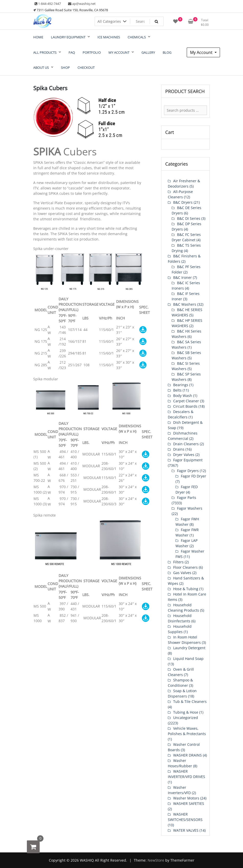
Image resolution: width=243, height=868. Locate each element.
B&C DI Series (189, 218)
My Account (202, 52)
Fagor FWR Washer (187, 532)
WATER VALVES (186, 830)
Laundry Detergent (189, 648)
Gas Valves (182, 573)
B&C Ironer (183, 277)
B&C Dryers (183, 202)
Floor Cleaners (185, 567)
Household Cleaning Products (183, 608)
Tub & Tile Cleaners (190, 701)
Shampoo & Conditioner (180, 683)
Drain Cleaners (186, 444)
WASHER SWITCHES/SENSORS (185, 817)
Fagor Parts (187, 498)
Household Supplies (180, 629)
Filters (178, 562)
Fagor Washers (190, 508)
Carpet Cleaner (186, 401)
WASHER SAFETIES (189, 803)
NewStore (156, 860)
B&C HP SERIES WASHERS (187, 323)
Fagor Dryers (188, 471)
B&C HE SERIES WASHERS (187, 312)
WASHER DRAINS (187, 755)
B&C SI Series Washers (186, 366)
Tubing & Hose (186, 712)
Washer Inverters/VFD (179, 790)
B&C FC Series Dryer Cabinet (186, 237)
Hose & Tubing (186, 589)
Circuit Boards (185, 406)
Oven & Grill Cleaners (181, 672)
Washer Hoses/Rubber (180, 763)
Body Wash (183, 396)
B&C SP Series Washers (186, 377)
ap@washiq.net (82, 4)
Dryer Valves (184, 455)
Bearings (181, 385)
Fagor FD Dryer (194, 476)
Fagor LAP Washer (186, 543)
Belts (177, 390)
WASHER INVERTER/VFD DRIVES (186, 774)
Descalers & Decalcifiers (181, 414)
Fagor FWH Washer (187, 522)
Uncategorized (186, 718)
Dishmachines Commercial (183, 436)
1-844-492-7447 (48, 4)
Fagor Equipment (188, 460)
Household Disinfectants (180, 618)
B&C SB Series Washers (186, 355)
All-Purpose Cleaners (180, 194)
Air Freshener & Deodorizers (184, 184)
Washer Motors (186, 798)
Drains (179, 449)
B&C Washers (185, 304)
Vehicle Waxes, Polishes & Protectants (187, 731)
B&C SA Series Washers (186, 345)
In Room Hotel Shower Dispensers (184, 640)
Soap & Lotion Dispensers (182, 693)
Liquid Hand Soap (188, 659)
